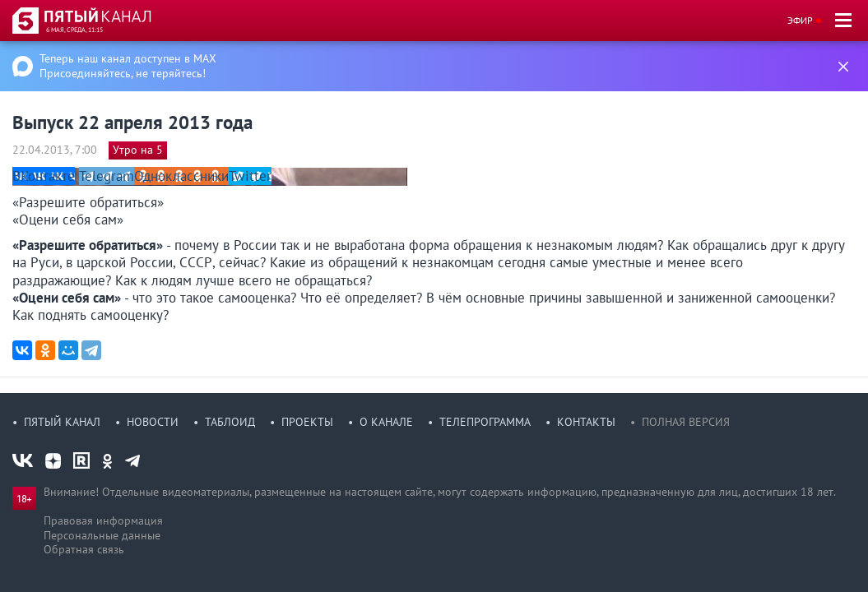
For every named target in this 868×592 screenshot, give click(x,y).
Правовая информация (103, 520)
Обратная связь (84, 549)
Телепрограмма (485, 422)
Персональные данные (102, 535)
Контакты (586, 422)
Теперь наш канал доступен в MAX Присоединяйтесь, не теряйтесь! (128, 66)
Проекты (307, 422)
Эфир (800, 20)
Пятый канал (62, 422)
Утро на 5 (138, 150)
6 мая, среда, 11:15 (74, 30)
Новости (153, 422)
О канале (386, 422)
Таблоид (230, 422)
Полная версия (686, 422)
